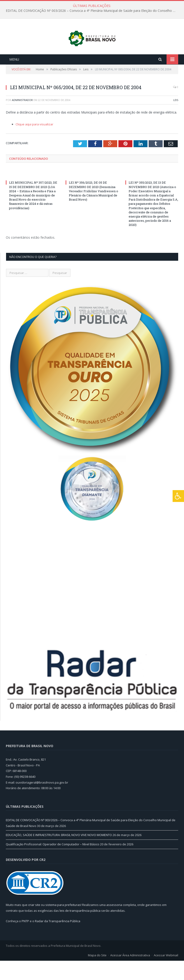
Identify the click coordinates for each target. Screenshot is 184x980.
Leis (176, 119)
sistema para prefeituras (63, 924)
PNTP (25, 941)
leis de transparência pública (80, 930)
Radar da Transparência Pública (58, 941)
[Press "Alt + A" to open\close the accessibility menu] (178, 496)
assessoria (114, 924)
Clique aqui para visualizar (34, 143)
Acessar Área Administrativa (130, 974)
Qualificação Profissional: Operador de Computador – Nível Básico (53, 863)
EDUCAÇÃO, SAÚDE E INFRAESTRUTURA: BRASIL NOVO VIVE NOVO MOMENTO (59, 854)
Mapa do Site (97, 974)
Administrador (22, 119)
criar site (34, 924)
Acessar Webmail (166, 974)
